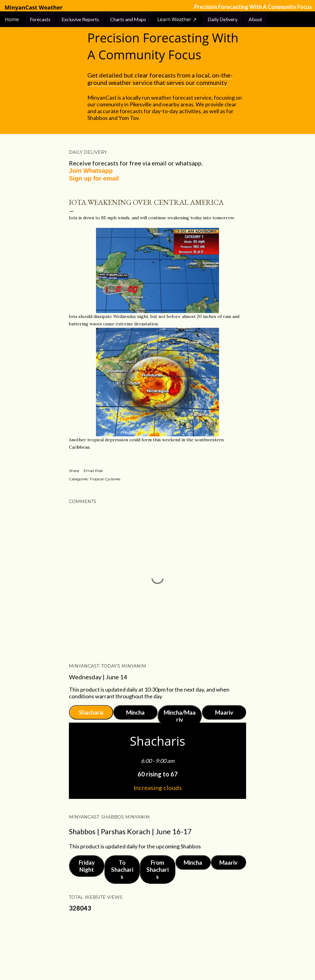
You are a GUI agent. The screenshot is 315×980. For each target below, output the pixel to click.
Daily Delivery (223, 19)
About (255, 19)
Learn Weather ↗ (177, 19)
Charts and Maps (128, 19)
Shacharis (91, 712)
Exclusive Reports (80, 19)
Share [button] (74, 471)
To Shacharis (122, 869)
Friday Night (87, 866)
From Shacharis (157, 869)
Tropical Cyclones (105, 479)
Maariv (224, 712)
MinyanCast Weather (34, 8)
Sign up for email (94, 178)
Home (12, 19)
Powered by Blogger (157, 946)
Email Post (93, 471)
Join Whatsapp (91, 171)
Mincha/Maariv (180, 716)
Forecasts (40, 19)
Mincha (135, 712)
